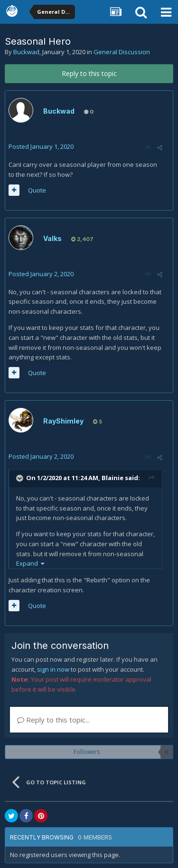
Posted (41, 146)
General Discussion (122, 52)
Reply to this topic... (53, 720)
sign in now (53, 669)
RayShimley (63, 421)
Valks (52, 238)
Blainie (112, 478)
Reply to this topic (89, 73)
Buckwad (26, 52)
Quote (37, 190)
